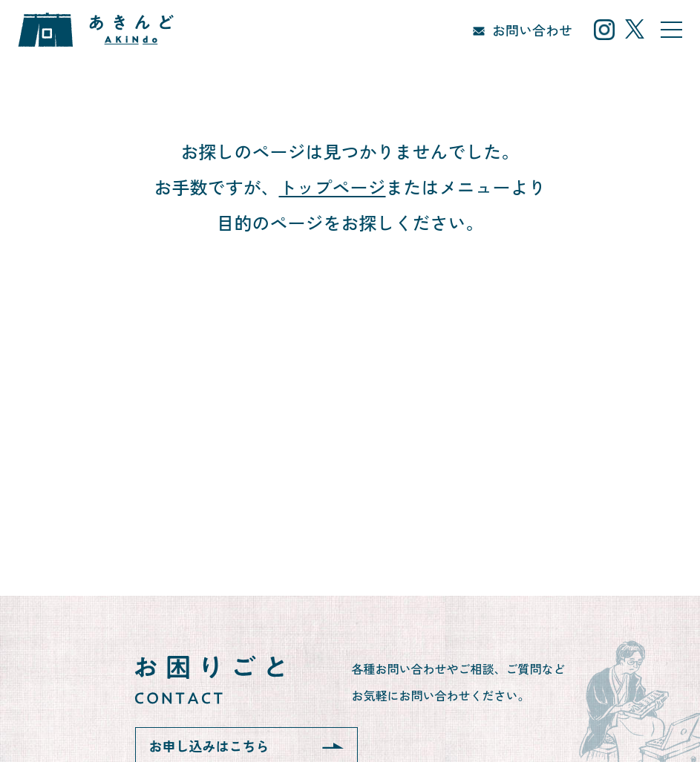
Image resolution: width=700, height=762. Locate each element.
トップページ (333, 187)
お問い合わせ (532, 30)
